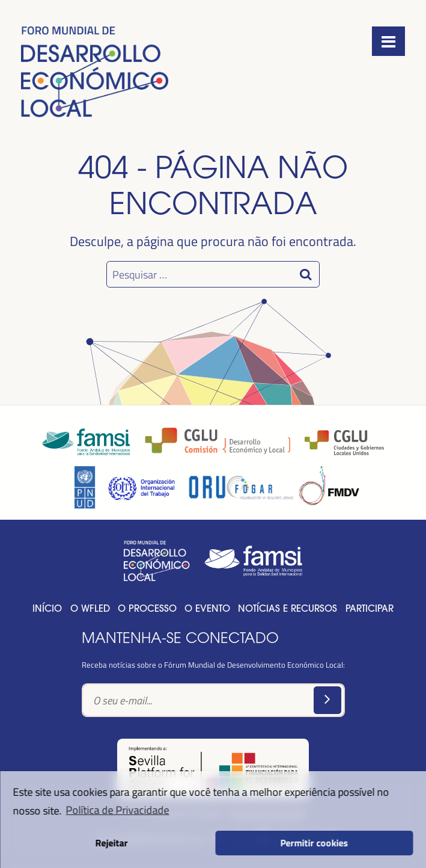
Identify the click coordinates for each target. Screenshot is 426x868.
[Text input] (213, 700)
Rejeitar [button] (112, 842)
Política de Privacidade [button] (118, 810)
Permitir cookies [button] (315, 842)
